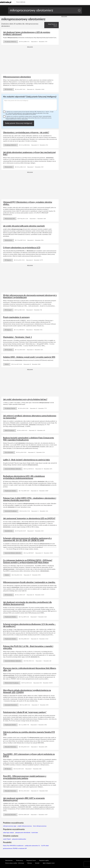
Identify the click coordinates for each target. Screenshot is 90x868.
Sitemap (30, 863)
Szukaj (79, 10)
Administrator (9, 861)
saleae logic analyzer (8, 833)
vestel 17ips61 (7, 839)
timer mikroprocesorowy (40, 826)
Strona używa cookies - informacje (15, 863)
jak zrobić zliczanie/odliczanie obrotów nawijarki (24, 226)
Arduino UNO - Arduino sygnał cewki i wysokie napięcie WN (29, 357)
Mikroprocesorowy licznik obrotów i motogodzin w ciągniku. (29, 582)
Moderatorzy (20, 861)
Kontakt (37, 863)
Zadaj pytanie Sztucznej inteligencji (19, 123)
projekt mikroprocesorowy (25, 826)
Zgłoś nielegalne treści (49, 863)
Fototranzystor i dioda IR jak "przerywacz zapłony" (25, 712)
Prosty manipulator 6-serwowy (16, 317)
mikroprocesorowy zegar (10, 826)
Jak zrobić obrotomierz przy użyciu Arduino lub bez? (25, 399)
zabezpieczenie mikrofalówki (23, 833)
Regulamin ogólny (44, 861)
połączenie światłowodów (19, 839)
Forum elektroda (21, 2)
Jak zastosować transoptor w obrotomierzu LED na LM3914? (29, 518)
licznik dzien (35, 833)
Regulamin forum (31, 861)
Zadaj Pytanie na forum (53, 25)
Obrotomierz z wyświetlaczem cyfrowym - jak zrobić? (26, 133)
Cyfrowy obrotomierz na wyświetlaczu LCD (22, 248)
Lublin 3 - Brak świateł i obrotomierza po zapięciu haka (26, 460)
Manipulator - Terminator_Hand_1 (17, 337)
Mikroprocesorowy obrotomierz (17, 77)
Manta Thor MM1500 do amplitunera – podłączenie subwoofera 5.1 (22, 846)
